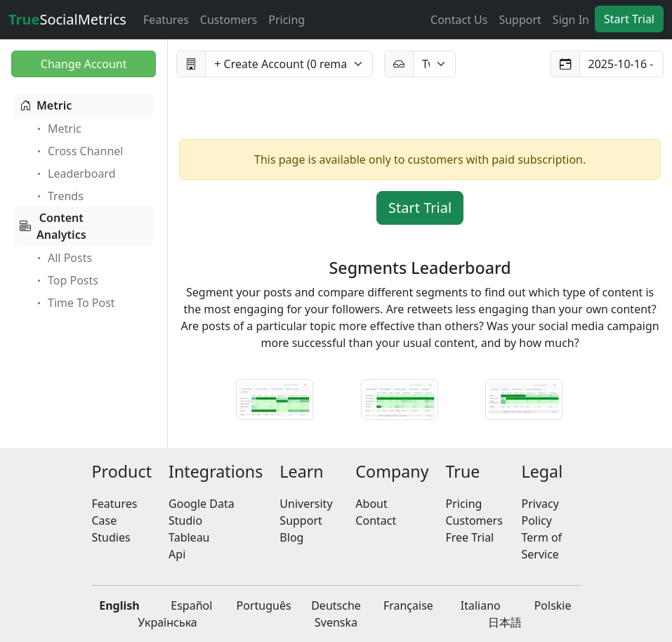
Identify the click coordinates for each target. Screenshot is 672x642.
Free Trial (470, 537)
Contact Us (459, 20)
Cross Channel (78, 151)
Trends (59, 196)
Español (191, 605)
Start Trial (629, 19)
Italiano (481, 605)
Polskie (553, 605)
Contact (376, 520)
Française (408, 605)
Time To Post (74, 303)
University (306, 504)
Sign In (571, 20)
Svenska (336, 622)
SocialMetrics (67, 19)
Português (264, 605)
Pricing (286, 20)
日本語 (505, 622)
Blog (291, 537)
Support (520, 20)
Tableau (189, 537)
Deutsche (336, 605)
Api (177, 554)
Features (166, 20)
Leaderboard (74, 173)
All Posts (63, 258)
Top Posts (66, 280)
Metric (46, 105)
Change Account (84, 64)
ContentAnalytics (53, 226)
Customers (229, 20)
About (371, 504)
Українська (167, 622)
